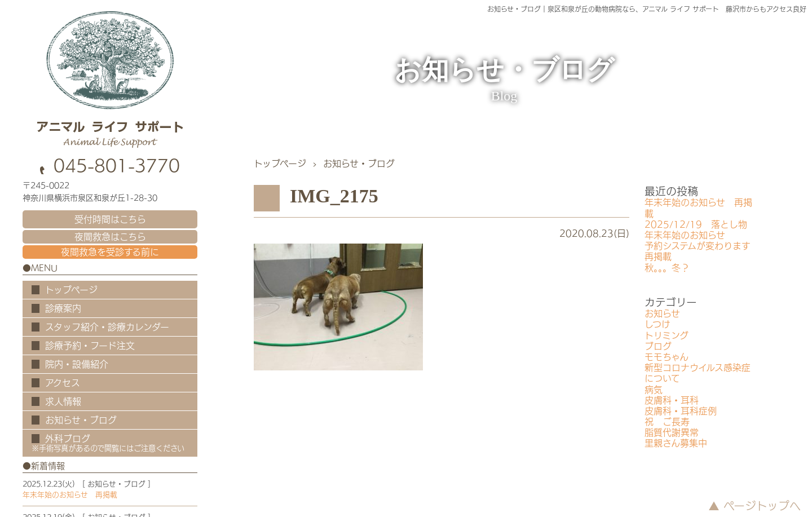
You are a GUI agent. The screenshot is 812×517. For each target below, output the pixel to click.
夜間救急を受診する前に (110, 252)
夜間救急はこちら (110, 237)
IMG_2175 (334, 196)
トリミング (667, 335)
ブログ (658, 346)
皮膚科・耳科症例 (681, 411)
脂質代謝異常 (672, 432)
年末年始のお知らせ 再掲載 (70, 495)
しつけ (657, 324)
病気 (654, 390)
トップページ (280, 164)
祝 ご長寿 (667, 422)
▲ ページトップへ (754, 506)
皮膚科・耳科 (672, 400)
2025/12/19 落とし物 (696, 224)
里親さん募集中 (676, 443)
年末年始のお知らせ (685, 235)
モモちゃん (667, 357)
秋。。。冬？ (667, 268)
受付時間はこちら (110, 219)
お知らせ (662, 313)
